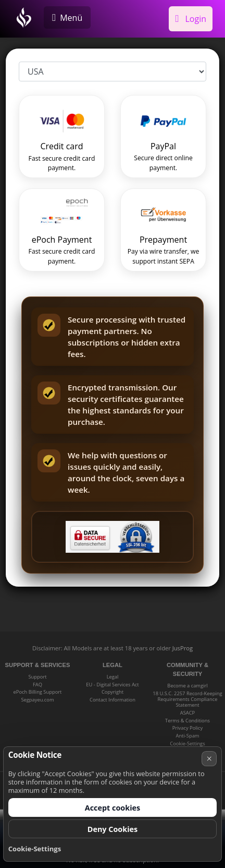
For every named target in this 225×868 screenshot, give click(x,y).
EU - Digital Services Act (112, 685)
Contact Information (113, 700)
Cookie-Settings (187, 744)
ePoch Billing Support (38, 692)
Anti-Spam (187, 736)
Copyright (113, 692)
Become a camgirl (187, 686)
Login (191, 19)
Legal (113, 677)
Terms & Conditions (187, 721)
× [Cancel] (209, 758)
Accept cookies (113, 808)
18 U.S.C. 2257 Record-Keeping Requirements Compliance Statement (187, 699)
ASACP (187, 713)
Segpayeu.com (37, 700)
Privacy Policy (187, 728)
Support (37, 677)
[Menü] (67, 17)
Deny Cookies (113, 829)
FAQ (37, 685)
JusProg (183, 648)
